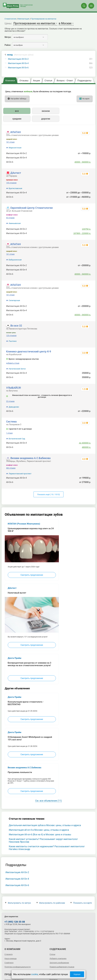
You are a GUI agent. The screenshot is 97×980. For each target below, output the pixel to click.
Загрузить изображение (59, 963)
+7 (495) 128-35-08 (15, 922)
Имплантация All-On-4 (18, 63)
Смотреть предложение (32, 575)
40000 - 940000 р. (83, 162)
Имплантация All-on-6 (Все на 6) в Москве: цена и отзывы (40, 835)
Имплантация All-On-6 (18, 68)
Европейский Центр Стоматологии (32, 208)
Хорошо (77, 974)
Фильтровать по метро (18, 903)
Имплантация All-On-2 (18, 59)
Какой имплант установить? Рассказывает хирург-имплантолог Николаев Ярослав (43, 840)
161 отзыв (10, 142)
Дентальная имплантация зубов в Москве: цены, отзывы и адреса (45, 825)
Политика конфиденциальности (17, 967)
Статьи (52, 954)
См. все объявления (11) (48, 801)
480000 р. (86, 447)
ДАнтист (16, 173)
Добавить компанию (58, 959)
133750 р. (86, 229)
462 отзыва (11, 468)
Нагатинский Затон (17, 369)
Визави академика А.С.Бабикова (31, 458)
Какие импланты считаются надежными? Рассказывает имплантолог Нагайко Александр (47, 848)
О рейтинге (9, 963)
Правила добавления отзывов (62, 967)
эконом (46, 111)
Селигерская (14, 300)
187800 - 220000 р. (82, 233)
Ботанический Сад (17, 439)
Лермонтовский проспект (20, 474)
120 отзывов (11, 336)
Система (11, 422)
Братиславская (15, 188)
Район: (8, 45)
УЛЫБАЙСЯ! (14, 388)
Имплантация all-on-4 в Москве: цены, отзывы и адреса (39, 830)
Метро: (8, 37)
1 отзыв (9, 433)
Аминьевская (15, 223)
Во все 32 (16, 326)
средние (17, 119)
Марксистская (15, 148)
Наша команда (11, 959)
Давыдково (14, 407)
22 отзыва (10, 401)
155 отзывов (11, 183)
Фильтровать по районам (51, 903)
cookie (34, 974)
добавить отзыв (13, 363)
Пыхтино (13, 341)
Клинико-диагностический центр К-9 (29, 351)
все (17, 111)
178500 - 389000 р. (82, 158)
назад (20, 55)
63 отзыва (10, 218)
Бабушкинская (15, 260)
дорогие (46, 119)
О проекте (8, 954)
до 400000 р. (85, 443)
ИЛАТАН (16, 132)
